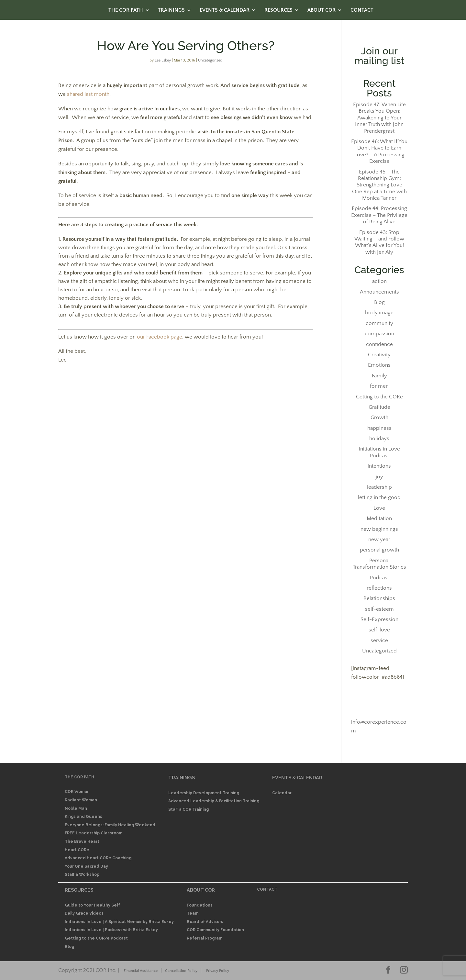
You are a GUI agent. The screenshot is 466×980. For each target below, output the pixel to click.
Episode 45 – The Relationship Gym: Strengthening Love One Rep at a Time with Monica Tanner (379, 185)
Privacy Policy (218, 971)
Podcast (379, 578)
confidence (379, 344)
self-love (379, 630)
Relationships (379, 598)
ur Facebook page (161, 337)
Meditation (379, 518)
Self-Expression (379, 619)
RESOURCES (278, 10)
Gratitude (379, 407)
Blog (379, 302)
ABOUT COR (322, 10)
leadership (379, 487)
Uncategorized (210, 60)
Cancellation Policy (181, 971)
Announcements (379, 292)
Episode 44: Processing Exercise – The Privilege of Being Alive (379, 215)
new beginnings (379, 529)
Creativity (379, 355)
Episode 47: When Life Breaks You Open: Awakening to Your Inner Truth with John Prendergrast (379, 118)
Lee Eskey (163, 60)
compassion (379, 334)
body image (379, 313)
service (379, 640)
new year (379, 540)
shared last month (88, 94)
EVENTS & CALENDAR (225, 10)
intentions (379, 466)
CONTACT (362, 10)
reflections (379, 588)
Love (379, 508)
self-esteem (379, 609)
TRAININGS (171, 10)
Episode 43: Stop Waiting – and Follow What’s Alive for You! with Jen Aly (379, 242)
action (379, 281)
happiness (379, 428)
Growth (379, 418)
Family (379, 376)
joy (379, 477)
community (379, 323)
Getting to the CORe (379, 397)
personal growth (379, 550)
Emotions (379, 365)
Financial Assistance (141, 971)
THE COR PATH (126, 10)
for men (379, 386)
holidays (379, 439)
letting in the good (379, 497)
